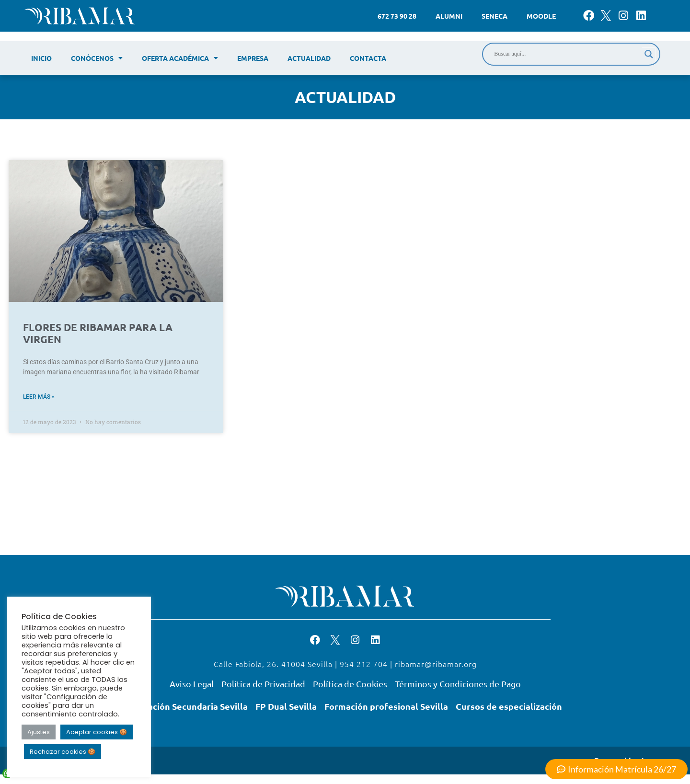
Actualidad (309, 58)
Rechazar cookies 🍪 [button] (63, 752)
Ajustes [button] (39, 732)
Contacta (368, 58)
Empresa (253, 58)
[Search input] (567, 54)
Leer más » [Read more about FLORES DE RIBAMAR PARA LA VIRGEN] (39, 397)
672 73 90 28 (397, 16)
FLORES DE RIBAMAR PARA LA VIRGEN (98, 333)
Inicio (41, 58)
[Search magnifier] (649, 54)
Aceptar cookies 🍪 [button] (97, 732)
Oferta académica (180, 58)
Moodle (541, 16)
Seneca (494, 16)
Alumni (449, 16)
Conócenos (97, 58)
